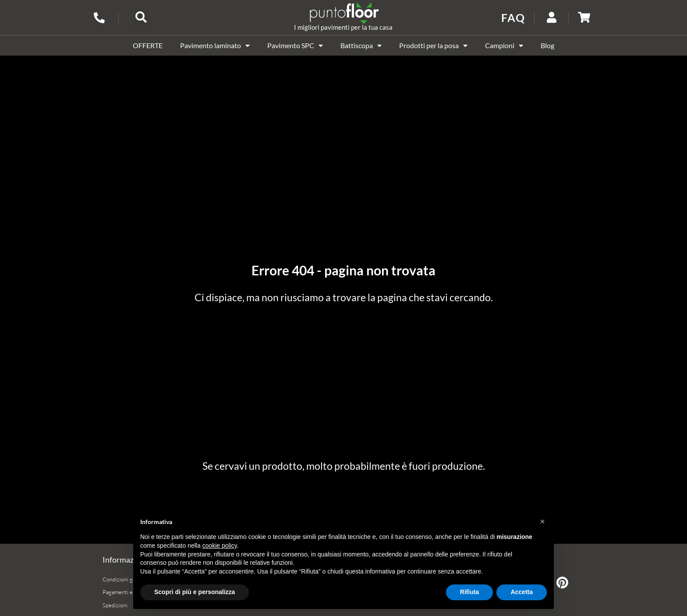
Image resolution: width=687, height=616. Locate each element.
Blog (547, 45)
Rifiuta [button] (470, 592)
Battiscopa (361, 46)
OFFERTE (148, 45)
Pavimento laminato (215, 46)
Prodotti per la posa (433, 46)
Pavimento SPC (295, 46)
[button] (141, 18)
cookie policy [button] (220, 546)
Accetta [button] (522, 592)
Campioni (504, 46)
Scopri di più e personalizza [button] (195, 592)
